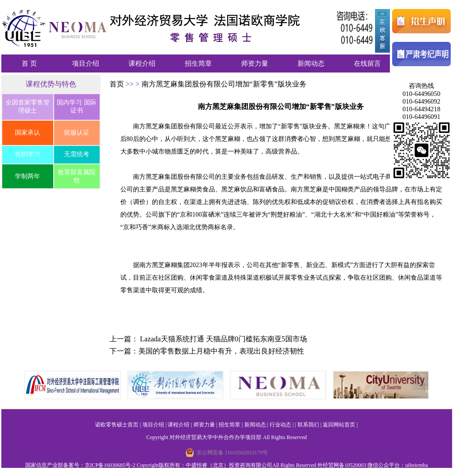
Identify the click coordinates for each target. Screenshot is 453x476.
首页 (118, 84)
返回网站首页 (339, 425)
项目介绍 (86, 63)
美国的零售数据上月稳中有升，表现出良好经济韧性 (221, 351)
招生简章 (198, 63)
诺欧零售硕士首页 (117, 425)
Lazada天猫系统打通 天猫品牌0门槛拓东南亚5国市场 (224, 339)
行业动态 (280, 425)
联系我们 (308, 425)
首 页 (29, 63)
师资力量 (255, 63)
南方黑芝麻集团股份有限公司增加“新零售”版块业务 (224, 84)
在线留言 (367, 63)
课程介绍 (142, 63)
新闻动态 (311, 63)
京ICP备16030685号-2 (110, 465)
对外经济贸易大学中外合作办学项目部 (215, 437)
